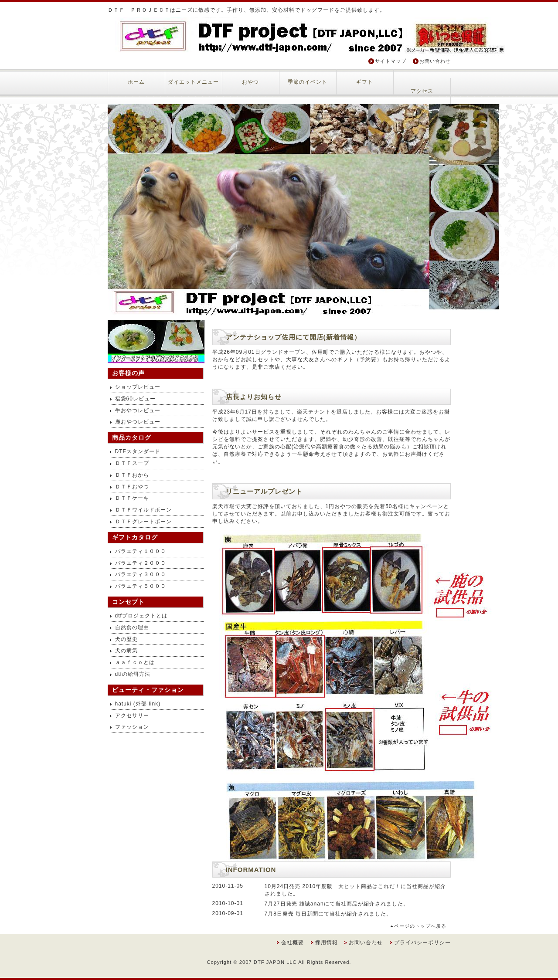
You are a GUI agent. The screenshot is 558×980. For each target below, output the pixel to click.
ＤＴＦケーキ (132, 498)
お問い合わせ (435, 61)
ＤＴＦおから (132, 475)
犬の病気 (126, 651)
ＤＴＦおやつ (132, 487)
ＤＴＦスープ (132, 463)
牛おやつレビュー (138, 410)
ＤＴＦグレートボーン (143, 522)
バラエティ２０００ (141, 563)
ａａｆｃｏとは (135, 662)
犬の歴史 (126, 639)
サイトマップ (391, 61)
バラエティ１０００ (141, 551)
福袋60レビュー (135, 399)
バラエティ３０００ (141, 574)
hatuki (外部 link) (138, 704)
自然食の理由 (132, 627)
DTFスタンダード (138, 451)
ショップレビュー (138, 387)
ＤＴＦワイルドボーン (143, 510)
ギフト (365, 82)
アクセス (422, 91)
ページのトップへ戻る (420, 926)
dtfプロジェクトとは (141, 616)
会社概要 (293, 943)
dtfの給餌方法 (133, 674)
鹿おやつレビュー (138, 422)
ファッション (132, 727)
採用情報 (327, 943)
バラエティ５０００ (141, 586)
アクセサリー (132, 716)
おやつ (250, 82)
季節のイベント (308, 82)
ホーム (136, 82)
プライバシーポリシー (422, 943)
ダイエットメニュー (193, 82)
